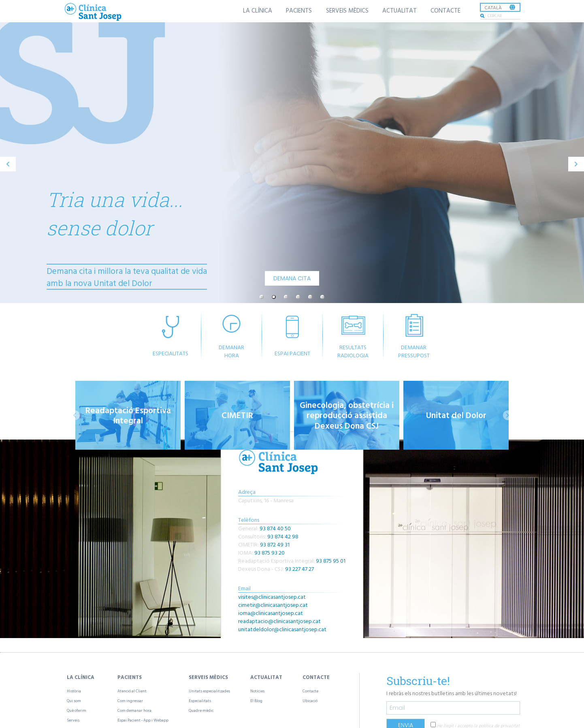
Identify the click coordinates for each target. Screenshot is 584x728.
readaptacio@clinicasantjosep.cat (279, 621)
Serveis (73, 720)
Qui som (74, 701)
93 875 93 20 (270, 552)
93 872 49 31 (275, 544)
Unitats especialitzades (209, 691)
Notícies (257, 691)
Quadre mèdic (201, 710)
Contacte (310, 691)
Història (74, 691)
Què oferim (77, 710)
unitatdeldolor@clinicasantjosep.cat (282, 629)
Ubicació (310, 701)
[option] (292, 164)
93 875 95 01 (331, 560)
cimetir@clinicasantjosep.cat (273, 605)
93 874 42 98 (283, 536)
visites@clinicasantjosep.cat (272, 597)
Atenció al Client (132, 691)
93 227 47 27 (299, 569)
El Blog (256, 701)
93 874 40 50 (275, 528)
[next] (576, 164)
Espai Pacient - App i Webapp (143, 720)
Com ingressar (130, 701)
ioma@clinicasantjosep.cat (271, 613)
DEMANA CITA (292, 278)
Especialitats (200, 701)
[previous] (8, 164)
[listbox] (500, 7)
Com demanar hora (134, 710)
